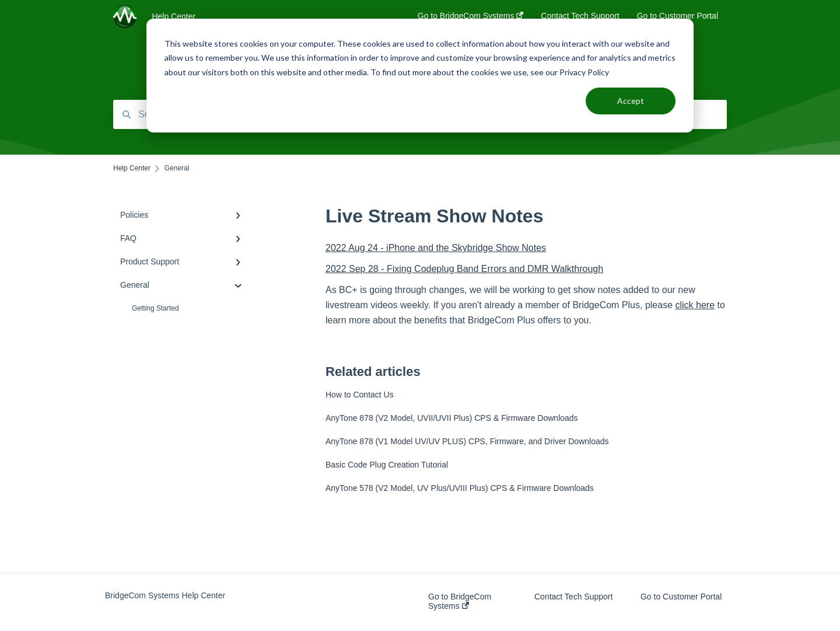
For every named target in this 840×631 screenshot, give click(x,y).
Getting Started (155, 308)
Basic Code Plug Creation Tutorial (387, 465)
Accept (631, 101)
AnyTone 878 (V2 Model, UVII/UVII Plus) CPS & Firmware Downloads (452, 418)
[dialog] (420, 76)
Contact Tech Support (573, 597)
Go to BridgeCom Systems (460, 601)
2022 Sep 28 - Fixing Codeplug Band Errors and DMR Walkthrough (464, 269)
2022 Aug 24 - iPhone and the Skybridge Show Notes (436, 248)
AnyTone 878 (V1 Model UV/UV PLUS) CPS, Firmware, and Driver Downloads (467, 441)
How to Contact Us (360, 395)
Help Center (174, 16)
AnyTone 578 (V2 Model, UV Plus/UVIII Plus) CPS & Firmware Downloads (460, 488)
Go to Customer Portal (681, 597)
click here (695, 305)
